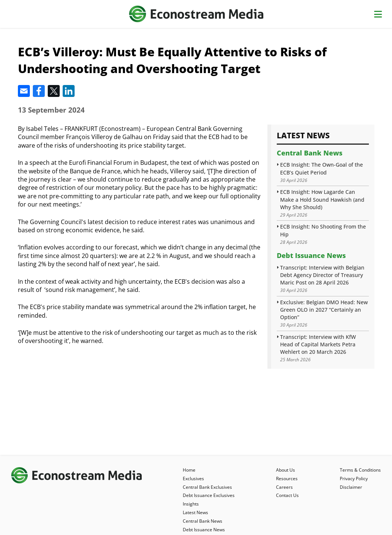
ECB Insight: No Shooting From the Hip (323, 230)
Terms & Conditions (360, 470)
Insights (191, 504)
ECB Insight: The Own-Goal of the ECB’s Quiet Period (322, 168)
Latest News (195, 512)
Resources (287, 479)
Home (189, 470)
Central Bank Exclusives (207, 487)
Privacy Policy (354, 479)
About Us (286, 470)
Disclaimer (351, 487)
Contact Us (287, 495)
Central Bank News (310, 153)
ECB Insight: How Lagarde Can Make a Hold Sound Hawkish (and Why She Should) (322, 199)
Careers (284, 487)
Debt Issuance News (311, 255)
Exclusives (193, 479)
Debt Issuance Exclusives (209, 495)
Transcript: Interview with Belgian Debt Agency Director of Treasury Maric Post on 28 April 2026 (322, 275)
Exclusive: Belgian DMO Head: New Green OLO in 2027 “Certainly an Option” (324, 310)
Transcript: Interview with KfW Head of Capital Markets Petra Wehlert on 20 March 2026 (318, 344)
